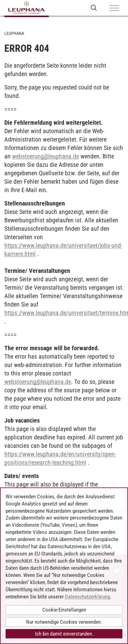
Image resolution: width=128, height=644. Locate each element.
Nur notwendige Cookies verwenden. (64, 622)
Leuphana (14, 33)
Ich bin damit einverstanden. (64, 634)
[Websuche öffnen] (94, 8)
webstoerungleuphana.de (46, 156)
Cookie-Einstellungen (64, 610)
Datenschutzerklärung (87, 597)
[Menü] (114, 8)
